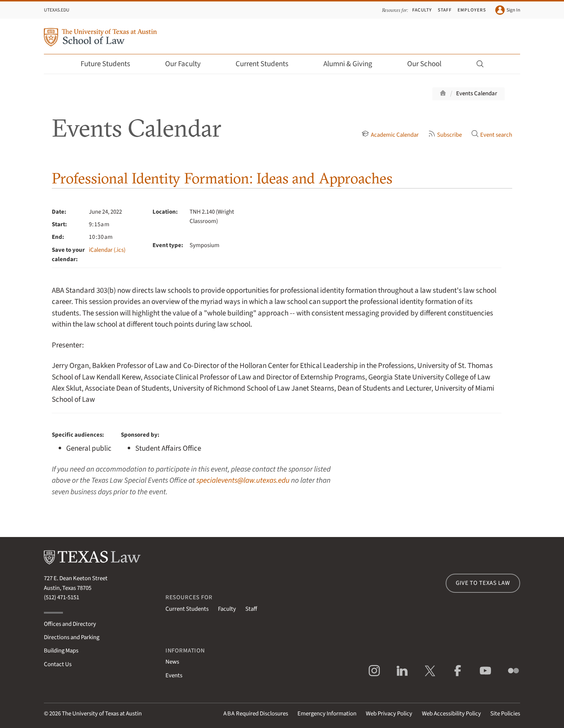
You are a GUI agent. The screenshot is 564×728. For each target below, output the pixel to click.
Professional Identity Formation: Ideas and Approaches (222, 178)
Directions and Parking (72, 637)
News (172, 662)
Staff (445, 10)
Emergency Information (327, 714)
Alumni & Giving (353, 64)
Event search (492, 135)
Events (174, 675)
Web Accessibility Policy (451, 714)
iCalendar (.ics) (107, 250)
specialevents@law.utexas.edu (243, 480)
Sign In (508, 10)
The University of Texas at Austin (102, 714)
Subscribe (445, 135)
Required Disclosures (256, 714)
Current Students (267, 64)
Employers (472, 10)
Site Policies (505, 714)
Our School (429, 64)
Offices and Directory (70, 624)
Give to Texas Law (483, 583)
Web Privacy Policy (389, 714)
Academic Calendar (390, 135)
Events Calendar (477, 94)
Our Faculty (188, 64)
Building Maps (61, 651)
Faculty (422, 10)
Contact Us (58, 664)
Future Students (110, 64)
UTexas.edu (57, 10)
